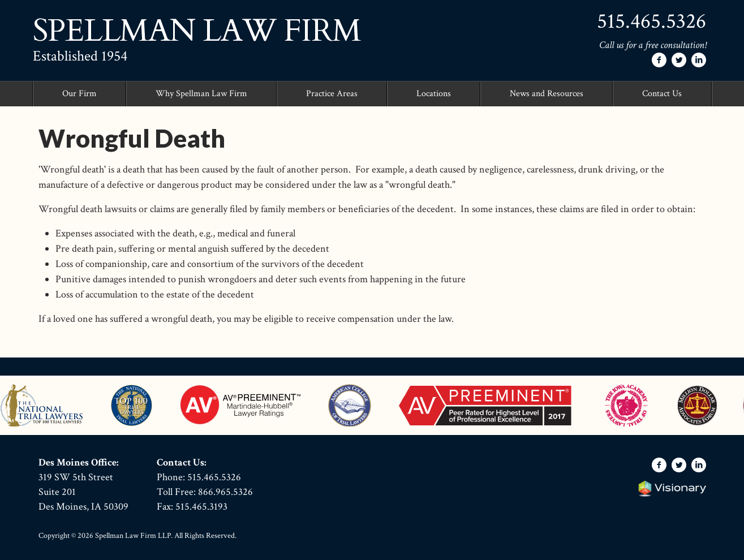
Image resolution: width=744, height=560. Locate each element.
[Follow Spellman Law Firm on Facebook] (659, 60)
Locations (434, 94)
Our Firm (79, 94)
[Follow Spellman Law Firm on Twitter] (679, 60)
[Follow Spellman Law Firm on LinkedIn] (699, 60)
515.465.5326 (651, 21)
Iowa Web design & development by (672, 489)
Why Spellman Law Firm (201, 94)
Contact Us (662, 94)
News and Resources (547, 94)
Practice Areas (332, 94)
